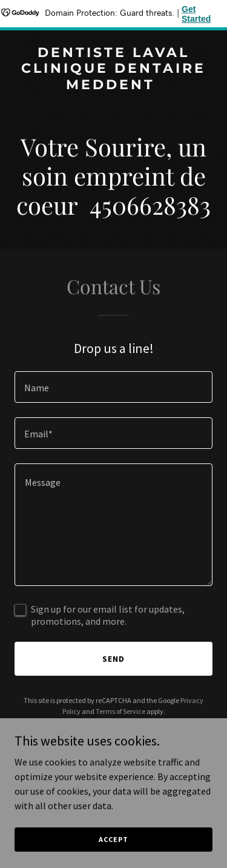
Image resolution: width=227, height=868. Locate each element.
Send (113, 659)
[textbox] (113, 387)
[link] (113, 86)
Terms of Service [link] (120, 711)
